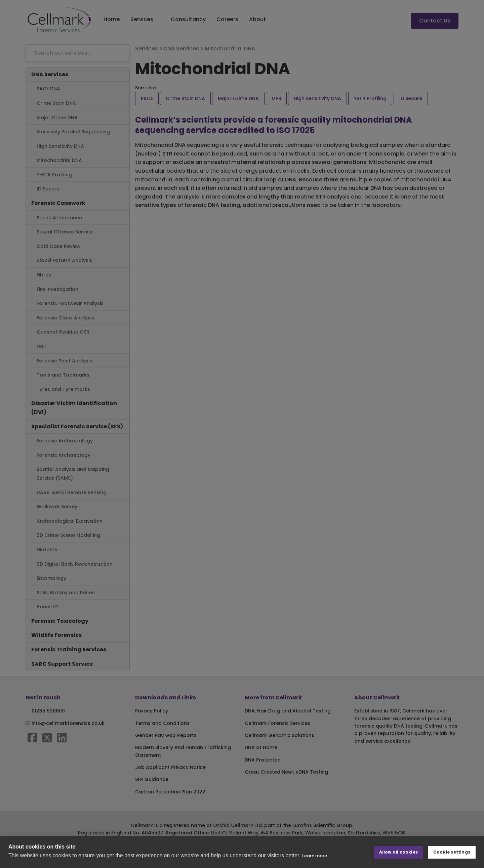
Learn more (315, 856)
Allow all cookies (398, 852)
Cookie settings (452, 852)
